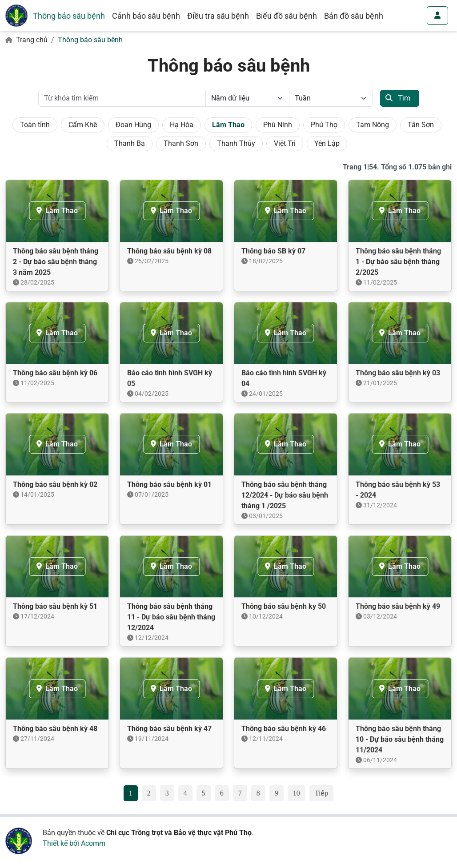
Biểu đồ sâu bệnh (287, 16)
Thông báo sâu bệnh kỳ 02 (55, 484)
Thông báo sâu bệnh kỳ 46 (284, 729)
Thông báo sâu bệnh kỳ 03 (398, 373)
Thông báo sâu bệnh (69, 16)
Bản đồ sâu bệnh (354, 16)
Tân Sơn (421, 125)
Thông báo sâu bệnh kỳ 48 (55, 729)
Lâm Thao (228, 125)
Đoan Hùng (133, 125)
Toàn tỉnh (35, 125)
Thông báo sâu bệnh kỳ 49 (398, 606)
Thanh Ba (130, 143)
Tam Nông (373, 125)
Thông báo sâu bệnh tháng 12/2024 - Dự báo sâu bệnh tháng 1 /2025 (285, 495)
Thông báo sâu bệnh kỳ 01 (169, 484)
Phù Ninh (278, 125)
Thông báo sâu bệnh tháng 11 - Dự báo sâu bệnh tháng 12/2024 (171, 617)
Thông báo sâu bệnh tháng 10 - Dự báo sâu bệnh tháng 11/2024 (400, 739)
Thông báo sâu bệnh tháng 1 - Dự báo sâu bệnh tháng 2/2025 (398, 262)
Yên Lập (327, 143)
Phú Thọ (324, 125)
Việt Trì (285, 143)
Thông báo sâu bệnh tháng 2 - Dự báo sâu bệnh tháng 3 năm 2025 (56, 262)
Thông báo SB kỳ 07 (273, 251)
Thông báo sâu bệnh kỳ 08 (169, 251)
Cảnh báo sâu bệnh (146, 16)
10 (297, 793)
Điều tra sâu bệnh (218, 16)
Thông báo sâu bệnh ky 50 (284, 606)
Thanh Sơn (181, 143)
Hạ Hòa (182, 125)
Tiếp (322, 793)
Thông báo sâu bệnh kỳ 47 (169, 729)
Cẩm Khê (83, 125)
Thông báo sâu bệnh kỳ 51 (55, 606)
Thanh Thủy (236, 143)
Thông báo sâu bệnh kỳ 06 (55, 373)
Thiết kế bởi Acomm (74, 843)
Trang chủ (32, 40)
